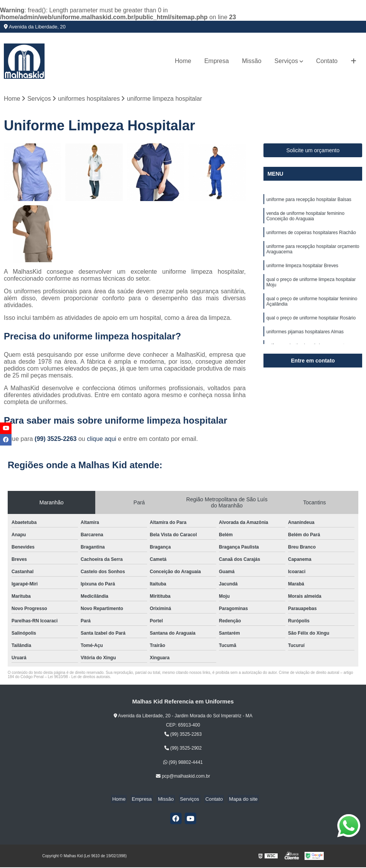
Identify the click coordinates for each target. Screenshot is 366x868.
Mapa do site (237, 799)
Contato (327, 61)
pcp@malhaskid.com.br (183, 777)
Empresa (217, 61)
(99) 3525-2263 (56, 440)
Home (183, 61)
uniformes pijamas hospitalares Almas (305, 339)
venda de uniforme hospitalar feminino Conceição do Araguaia (305, 218)
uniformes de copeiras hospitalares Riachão (311, 235)
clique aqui (102, 440)
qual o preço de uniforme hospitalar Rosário (311, 324)
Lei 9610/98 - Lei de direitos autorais (79, 678)
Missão (252, 61)
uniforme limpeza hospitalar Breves (302, 270)
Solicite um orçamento (313, 151)
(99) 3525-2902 (183, 749)
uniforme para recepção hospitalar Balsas (309, 201)
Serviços (286, 61)
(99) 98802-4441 (183, 763)
